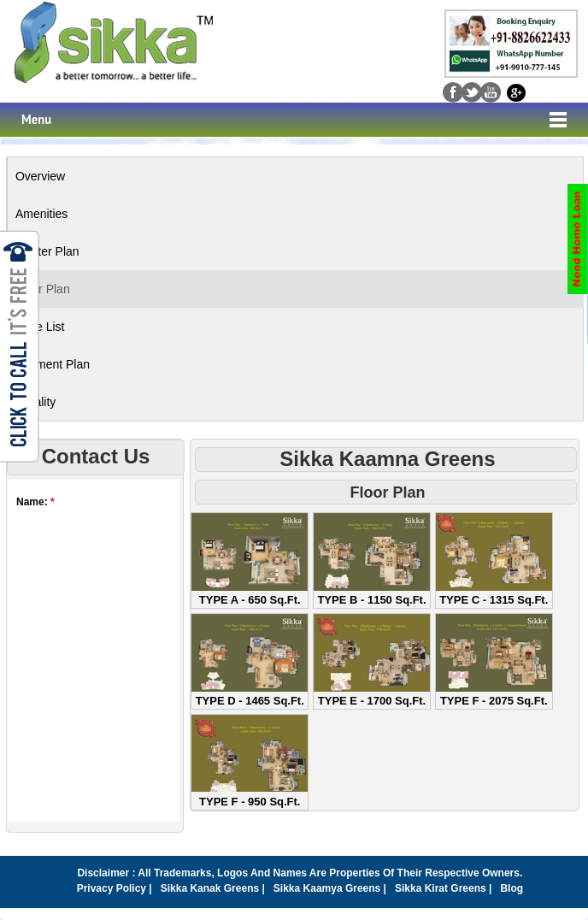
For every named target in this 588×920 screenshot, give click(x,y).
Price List (40, 327)
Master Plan (47, 251)
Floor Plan (43, 289)
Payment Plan (53, 364)
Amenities (41, 214)
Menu (36, 119)
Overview (40, 176)
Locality (35, 402)
